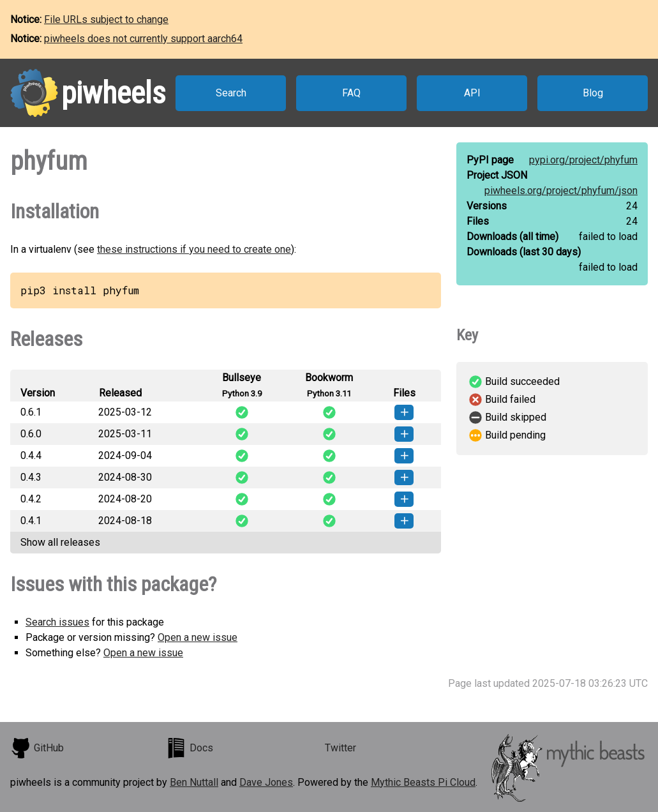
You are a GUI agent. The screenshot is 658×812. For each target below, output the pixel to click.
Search (231, 93)
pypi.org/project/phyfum (583, 160)
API (472, 93)
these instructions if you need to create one (194, 249)
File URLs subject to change (106, 19)
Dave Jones (266, 782)
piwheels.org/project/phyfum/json (561, 191)
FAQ (351, 93)
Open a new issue (198, 637)
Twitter (340, 748)
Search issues (57, 622)
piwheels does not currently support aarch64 (143, 39)
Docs (190, 748)
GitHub (37, 748)
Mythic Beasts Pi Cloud (423, 782)
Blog (593, 93)
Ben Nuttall (194, 782)
